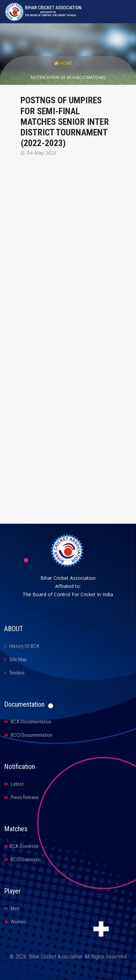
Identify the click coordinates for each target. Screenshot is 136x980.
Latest (14, 784)
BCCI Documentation (28, 735)
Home (64, 63)
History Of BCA (22, 646)
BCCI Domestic (22, 860)
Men (12, 909)
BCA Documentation (28, 722)
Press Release (21, 797)
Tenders (14, 673)
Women (15, 922)
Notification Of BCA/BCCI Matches (68, 77)
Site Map (15, 659)
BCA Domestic (21, 846)
